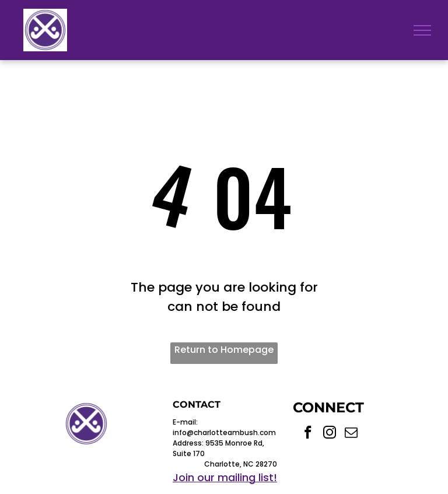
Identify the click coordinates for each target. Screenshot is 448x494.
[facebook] (308, 434)
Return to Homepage (224, 350)
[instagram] (330, 434)
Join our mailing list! (225, 477)
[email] (351, 434)
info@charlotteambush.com (224, 432)
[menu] (422, 30)
